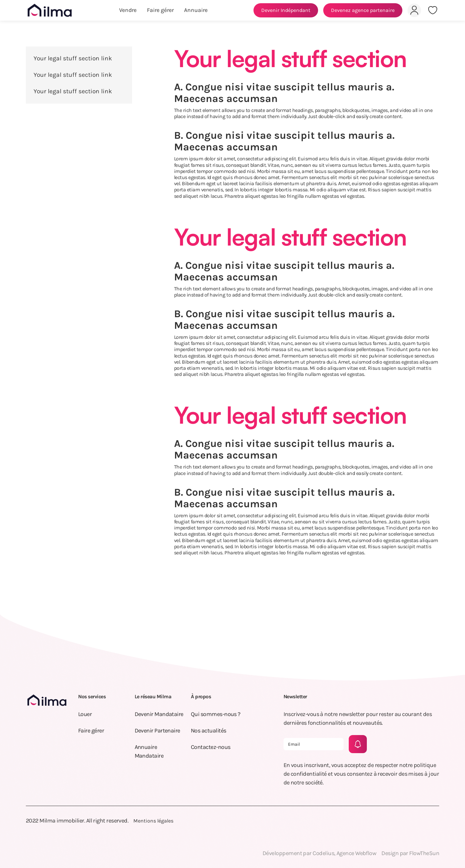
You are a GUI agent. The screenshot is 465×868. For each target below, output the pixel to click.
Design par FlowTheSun (410, 853)
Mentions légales (153, 821)
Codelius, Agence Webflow (344, 853)
